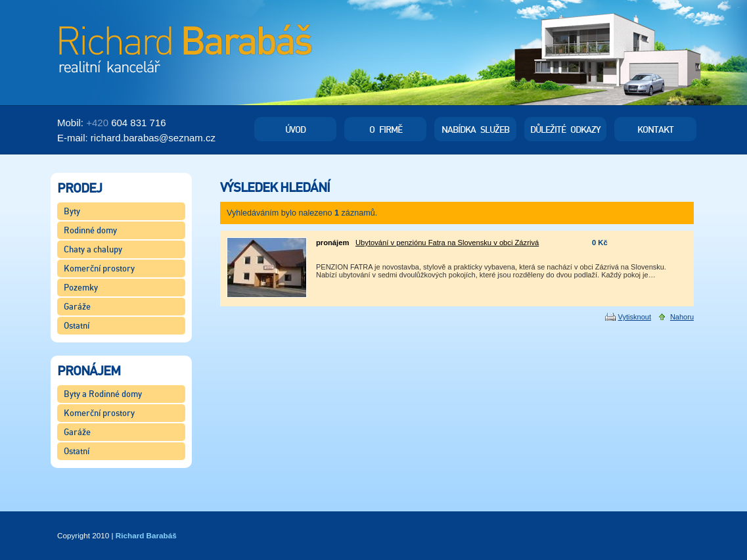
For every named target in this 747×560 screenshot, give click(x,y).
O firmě (386, 129)
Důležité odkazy (565, 129)
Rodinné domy (90, 230)
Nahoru (682, 317)
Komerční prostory (99, 268)
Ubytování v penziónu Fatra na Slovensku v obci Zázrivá (447, 243)
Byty (72, 211)
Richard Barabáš (146, 535)
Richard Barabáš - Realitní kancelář (183, 49)
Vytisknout (635, 317)
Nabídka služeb (475, 129)
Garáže (77, 306)
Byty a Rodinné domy (103, 394)
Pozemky (81, 287)
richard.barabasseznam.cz (153, 138)
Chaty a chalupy (93, 249)
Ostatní (77, 325)
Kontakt (655, 129)
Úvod (295, 129)
